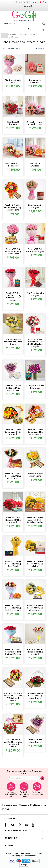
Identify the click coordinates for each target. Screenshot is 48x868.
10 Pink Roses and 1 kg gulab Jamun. (35, 123)
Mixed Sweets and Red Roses (13, 165)
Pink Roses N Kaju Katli (13, 82)
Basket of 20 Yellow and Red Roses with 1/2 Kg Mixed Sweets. (13, 697)
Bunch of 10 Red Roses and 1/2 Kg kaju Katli (13, 520)
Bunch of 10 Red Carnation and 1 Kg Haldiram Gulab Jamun (13, 297)
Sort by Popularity (12, 48)
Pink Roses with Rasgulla (35, 207)
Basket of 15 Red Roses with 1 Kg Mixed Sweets (35, 696)
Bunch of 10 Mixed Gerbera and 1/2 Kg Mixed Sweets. (13, 208)
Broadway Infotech (28, 856)
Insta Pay (42, 2)
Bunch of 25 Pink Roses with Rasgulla (35, 250)
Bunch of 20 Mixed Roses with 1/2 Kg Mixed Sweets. (35, 608)
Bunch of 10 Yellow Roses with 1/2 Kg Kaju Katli (35, 564)
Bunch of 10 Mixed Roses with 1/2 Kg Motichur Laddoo (13, 608)
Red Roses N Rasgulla (13, 123)
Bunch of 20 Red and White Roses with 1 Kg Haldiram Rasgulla (35, 343)
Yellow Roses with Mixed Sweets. (35, 475)
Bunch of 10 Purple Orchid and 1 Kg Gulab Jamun (13, 388)
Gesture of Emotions (35, 165)
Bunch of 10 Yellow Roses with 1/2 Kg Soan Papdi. (13, 564)
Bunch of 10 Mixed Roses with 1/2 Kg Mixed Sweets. (13, 476)
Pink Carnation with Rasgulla (35, 295)
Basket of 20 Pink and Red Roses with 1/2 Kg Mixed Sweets (13, 743)
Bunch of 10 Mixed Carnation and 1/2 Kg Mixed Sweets (13, 652)
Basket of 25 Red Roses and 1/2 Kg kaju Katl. (35, 652)
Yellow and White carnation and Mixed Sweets (13, 342)
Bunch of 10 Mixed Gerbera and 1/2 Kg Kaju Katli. (13, 432)
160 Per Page (38, 48)
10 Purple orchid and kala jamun (35, 387)
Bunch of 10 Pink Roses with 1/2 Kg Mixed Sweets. (13, 252)
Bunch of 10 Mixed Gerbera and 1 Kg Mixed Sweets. (35, 432)
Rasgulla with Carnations (35, 82)
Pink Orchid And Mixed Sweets (35, 741)
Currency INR (29, 6)
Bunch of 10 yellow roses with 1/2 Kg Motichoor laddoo (35, 520)
